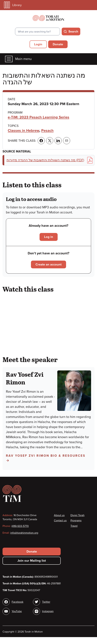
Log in (49, 237)
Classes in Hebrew (23, 131)
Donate (58, 44)
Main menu (18, 59)
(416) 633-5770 (20, 526)
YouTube (17, 611)
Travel (74, 526)
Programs (76, 521)
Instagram (48, 611)
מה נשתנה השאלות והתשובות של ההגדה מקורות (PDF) (50, 160)
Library (13, 5)
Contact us (60, 521)
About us (59, 515)
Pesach (47, 131)
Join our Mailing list (32, 561)
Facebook (17, 602)
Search (73, 32)
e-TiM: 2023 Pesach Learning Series (39, 117)
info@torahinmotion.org (24, 533)
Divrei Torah (77, 515)
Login (38, 44)
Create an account (48, 264)
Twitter (46, 602)
